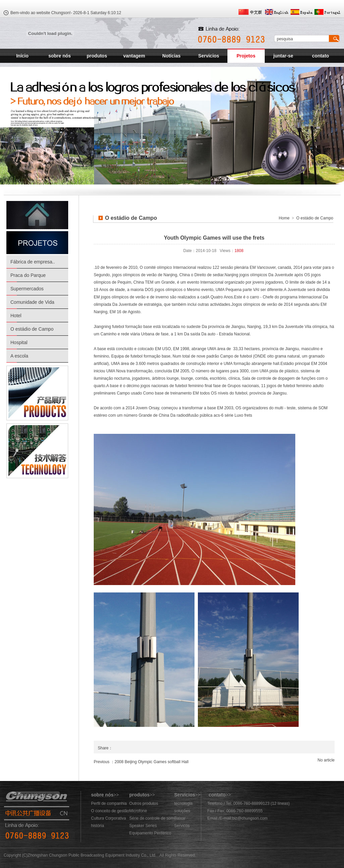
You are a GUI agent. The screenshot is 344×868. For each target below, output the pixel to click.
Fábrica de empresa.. (33, 262)
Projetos (246, 56)
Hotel (16, 316)
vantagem (134, 56)
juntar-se (283, 56)
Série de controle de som (152, 818)
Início (22, 56)
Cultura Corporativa (109, 818)
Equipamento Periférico (150, 833)
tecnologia (184, 803)
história (98, 826)
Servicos (182, 826)
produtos (97, 56)
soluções (182, 811)
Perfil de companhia (109, 803)
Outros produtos (144, 803)
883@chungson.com (226, 826)
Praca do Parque (28, 275)
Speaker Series (143, 826)
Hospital (19, 342)
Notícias (171, 56)
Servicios (209, 56)
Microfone (138, 811)
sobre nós (60, 56)
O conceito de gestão (110, 811)
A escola (19, 356)
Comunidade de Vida (32, 302)
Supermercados (27, 289)
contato (321, 56)
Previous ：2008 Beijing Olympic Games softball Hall (141, 762)
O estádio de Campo (32, 329)
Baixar (180, 818)
